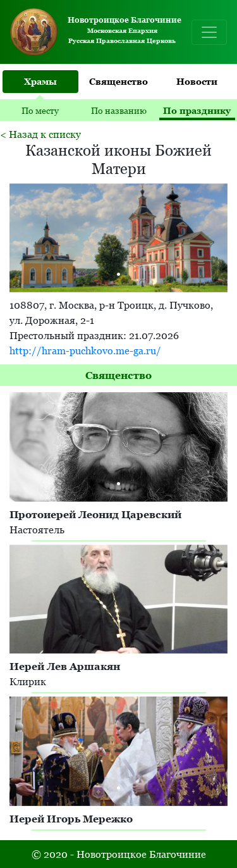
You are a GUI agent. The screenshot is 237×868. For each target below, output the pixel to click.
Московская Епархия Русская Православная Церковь (93, 32)
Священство (118, 81)
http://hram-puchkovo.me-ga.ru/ (85, 350)
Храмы (40, 81)
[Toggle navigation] (209, 32)
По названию (119, 110)
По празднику (197, 110)
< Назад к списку (40, 134)
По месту (40, 110)
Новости (197, 81)
